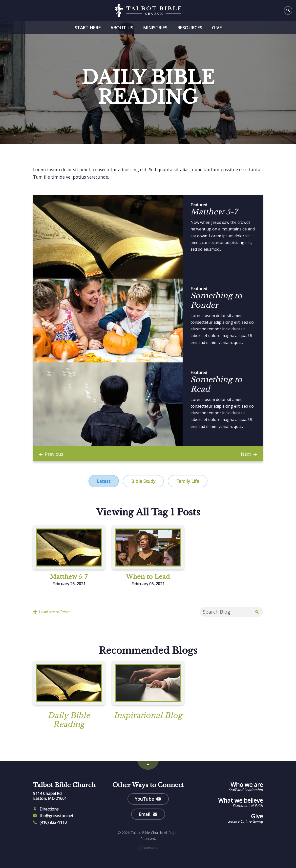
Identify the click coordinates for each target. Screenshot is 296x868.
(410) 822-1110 (50, 822)
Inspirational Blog (148, 715)
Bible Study (143, 481)
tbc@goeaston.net (53, 816)
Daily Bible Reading (69, 720)
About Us (122, 28)
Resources (190, 28)
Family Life (188, 481)
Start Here (88, 28)
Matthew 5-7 (214, 212)
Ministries (155, 28)
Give (217, 28)
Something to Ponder (216, 300)
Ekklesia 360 (148, 848)
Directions (46, 809)
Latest (104, 481)
